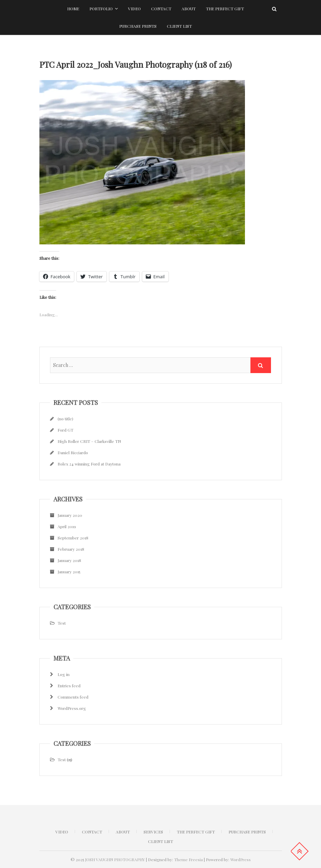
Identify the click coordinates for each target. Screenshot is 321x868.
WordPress (240, 859)
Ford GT (65, 430)
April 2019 (67, 526)
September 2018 (73, 538)
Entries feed (69, 686)
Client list (179, 26)
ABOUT (123, 832)
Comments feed (73, 697)
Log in (64, 674)
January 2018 (69, 560)
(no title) (65, 419)
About (189, 9)
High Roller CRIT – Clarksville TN (89, 441)
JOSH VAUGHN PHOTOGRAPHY (115, 859)
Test (62, 623)
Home (73, 9)
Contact (161, 9)
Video (134, 9)
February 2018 (71, 549)
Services (153, 832)
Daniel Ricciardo (73, 452)
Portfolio (101, 9)
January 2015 (69, 572)
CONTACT (92, 832)
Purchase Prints (138, 26)
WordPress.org (72, 708)
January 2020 (70, 515)
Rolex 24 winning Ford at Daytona (89, 464)
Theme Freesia (188, 859)
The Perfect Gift (225, 9)
